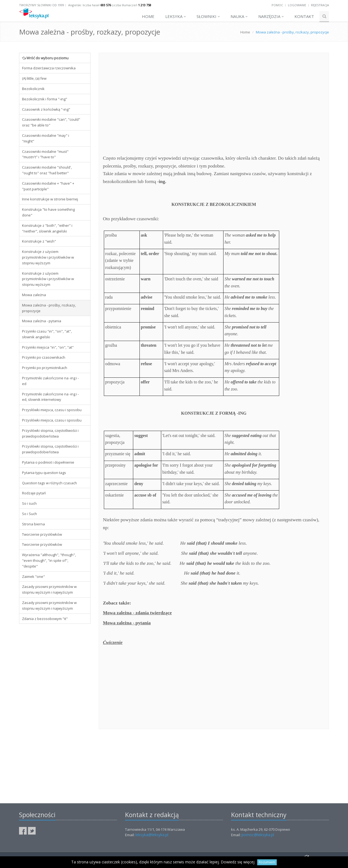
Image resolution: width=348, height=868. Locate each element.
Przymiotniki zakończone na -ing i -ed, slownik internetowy (50, 397)
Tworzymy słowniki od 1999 (42, 5)
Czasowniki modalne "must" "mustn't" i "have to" (45, 154)
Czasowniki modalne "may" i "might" (46, 138)
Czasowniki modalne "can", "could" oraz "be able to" (51, 122)
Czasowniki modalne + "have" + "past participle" (48, 186)
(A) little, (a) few (34, 78)
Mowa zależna (34, 295)
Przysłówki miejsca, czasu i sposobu (52, 410)
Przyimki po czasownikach (44, 357)
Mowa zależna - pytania (42, 321)
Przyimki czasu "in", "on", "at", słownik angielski (47, 334)
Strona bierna (33, 524)
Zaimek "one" (33, 576)
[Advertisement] (55, 711)
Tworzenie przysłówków (42, 534)
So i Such (29, 514)
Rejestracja (320, 5)
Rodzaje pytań (34, 493)
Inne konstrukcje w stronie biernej (50, 199)
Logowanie (297, 5)
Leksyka (176, 16)
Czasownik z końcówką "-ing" (46, 109)
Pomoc (277, 5)
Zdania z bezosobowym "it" (45, 619)
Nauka (239, 16)
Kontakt (304, 16)
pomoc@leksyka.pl (258, 835)
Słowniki (208, 16)
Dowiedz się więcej (238, 862)
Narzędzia (271, 16)
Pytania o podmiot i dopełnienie (48, 462)
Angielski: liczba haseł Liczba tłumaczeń (110, 5)
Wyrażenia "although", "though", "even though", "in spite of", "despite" (49, 560)
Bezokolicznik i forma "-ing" (45, 99)
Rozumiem (267, 862)
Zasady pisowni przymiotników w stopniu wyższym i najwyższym (49, 589)
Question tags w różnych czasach (49, 483)
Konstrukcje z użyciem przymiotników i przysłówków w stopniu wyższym (48, 257)
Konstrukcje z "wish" (39, 241)
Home (148, 16)
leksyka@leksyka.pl (152, 835)
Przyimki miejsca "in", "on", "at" (48, 347)
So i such (29, 503)
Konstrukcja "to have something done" (48, 212)
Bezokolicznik (33, 89)
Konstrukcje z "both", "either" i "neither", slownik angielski (47, 228)
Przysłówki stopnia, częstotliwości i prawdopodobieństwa (50, 433)
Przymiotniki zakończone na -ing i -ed (50, 381)
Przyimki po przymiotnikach (45, 368)
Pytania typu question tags (44, 473)
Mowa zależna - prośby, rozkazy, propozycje (49, 308)
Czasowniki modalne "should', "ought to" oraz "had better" (47, 170)
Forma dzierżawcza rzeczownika (49, 68)
